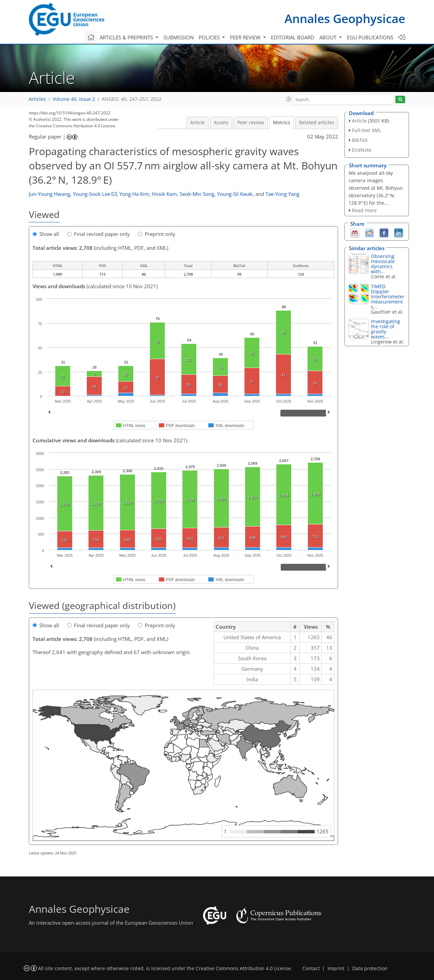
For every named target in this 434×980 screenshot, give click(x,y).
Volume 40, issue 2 (74, 99)
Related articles (317, 123)
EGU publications (370, 37)
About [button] (329, 37)
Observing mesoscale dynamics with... (383, 264)
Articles (37, 99)
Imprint (336, 968)
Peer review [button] (246, 37)
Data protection (370, 968)
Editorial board (293, 37)
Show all (46, 234)
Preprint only (157, 234)
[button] (289, 99)
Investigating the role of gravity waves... (386, 329)
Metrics (282, 123)
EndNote (362, 150)
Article (198, 123)
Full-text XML (367, 130)
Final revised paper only (98, 234)
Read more (364, 210)
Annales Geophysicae (345, 19)
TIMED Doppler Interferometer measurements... (388, 297)
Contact (311, 968)
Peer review (251, 123)
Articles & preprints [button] (127, 37)
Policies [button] (210, 37)
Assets (221, 123)
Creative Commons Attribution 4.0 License (243, 968)
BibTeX (360, 140)
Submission (179, 37)
